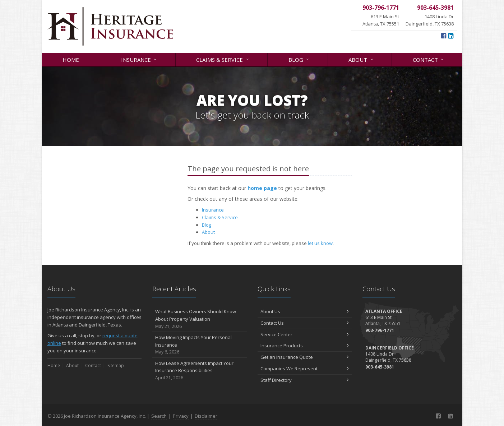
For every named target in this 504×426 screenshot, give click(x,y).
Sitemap (116, 365)
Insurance (139, 59)
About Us (305, 311)
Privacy (181, 416)
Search (159, 416)
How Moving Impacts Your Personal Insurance (200, 345)
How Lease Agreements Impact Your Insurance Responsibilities (200, 371)
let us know (320, 243)
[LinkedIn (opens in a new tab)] (451, 36)
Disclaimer (206, 416)
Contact (429, 59)
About (361, 59)
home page (262, 188)
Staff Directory (305, 380)
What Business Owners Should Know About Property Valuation (200, 319)
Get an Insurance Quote (305, 357)
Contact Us (305, 323)
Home (71, 60)
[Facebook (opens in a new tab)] (443, 36)
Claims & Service (223, 59)
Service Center (305, 334)
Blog (299, 59)
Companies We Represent (305, 369)
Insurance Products (305, 346)
